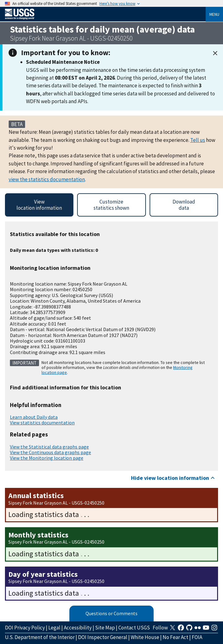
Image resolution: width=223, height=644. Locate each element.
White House (145, 637)
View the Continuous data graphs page (50, 452)
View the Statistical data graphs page (49, 447)
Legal (54, 628)
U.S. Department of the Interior (40, 637)
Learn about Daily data (34, 417)
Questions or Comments (111, 613)
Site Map (105, 628)
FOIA (197, 637)
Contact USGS (134, 628)
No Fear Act (175, 637)
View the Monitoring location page (47, 458)
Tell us (198, 140)
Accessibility (78, 628)
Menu (214, 14)
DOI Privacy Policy (25, 628)
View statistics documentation (42, 423)
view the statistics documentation (47, 179)
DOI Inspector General (103, 637)
